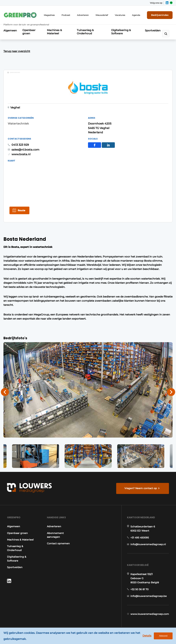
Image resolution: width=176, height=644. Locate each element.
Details (147, 636)
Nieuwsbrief (102, 15)
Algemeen (10, 30)
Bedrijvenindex (160, 15)
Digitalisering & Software (121, 32)
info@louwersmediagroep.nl (148, 544)
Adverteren (83, 15)
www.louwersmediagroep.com (150, 614)
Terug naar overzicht (17, 51)
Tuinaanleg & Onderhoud (85, 32)
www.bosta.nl (21, 154)
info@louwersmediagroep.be (149, 596)
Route (21, 210)
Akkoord (163, 636)
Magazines (49, 15)
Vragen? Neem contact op (141, 488)
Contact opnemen (58, 543)
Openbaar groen (29, 32)
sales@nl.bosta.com (25, 150)
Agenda (136, 15)
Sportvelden (153, 30)
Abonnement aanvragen (55, 535)
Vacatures (120, 15)
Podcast (66, 15)
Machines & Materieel (54, 32)
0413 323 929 (20, 145)
